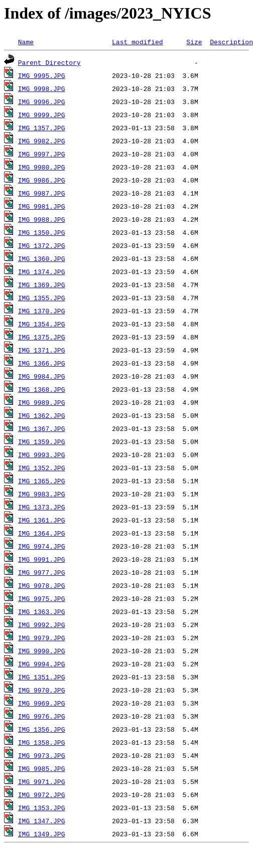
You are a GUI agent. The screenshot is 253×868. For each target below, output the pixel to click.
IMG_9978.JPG (42, 585)
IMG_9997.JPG (42, 154)
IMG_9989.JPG (42, 402)
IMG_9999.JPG (42, 115)
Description (231, 42)
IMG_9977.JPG (42, 572)
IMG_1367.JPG (42, 428)
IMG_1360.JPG (42, 258)
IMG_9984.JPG (42, 376)
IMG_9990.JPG (42, 651)
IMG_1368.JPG (42, 389)
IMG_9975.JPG (42, 598)
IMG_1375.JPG (42, 337)
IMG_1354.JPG (42, 324)
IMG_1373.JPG (42, 507)
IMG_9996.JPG (42, 102)
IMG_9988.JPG (42, 219)
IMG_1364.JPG (42, 533)
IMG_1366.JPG (42, 363)
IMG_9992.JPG (42, 625)
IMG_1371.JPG (42, 350)
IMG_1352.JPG (42, 468)
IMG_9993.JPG (42, 455)
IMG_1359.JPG (42, 442)
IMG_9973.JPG (42, 755)
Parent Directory (49, 62)
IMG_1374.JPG (42, 272)
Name (26, 42)
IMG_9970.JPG (42, 690)
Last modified (137, 42)
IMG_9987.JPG (42, 193)
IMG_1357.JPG (42, 128)
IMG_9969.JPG (42, 703)
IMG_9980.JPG (42, 167)
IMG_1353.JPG (42, 808)
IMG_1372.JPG (42, 245)
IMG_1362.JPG (42, 415)
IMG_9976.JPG (42, 716)
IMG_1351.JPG (42, 677)
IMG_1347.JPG (42, 821)
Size (194, 42)
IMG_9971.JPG (42, 782)
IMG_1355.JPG (42, 298)
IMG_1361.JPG (42, 520)
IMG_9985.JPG (42, 768)
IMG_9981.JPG (42, 206)
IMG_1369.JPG (42, 285)
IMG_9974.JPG (42, 546)
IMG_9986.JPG (42, 180)
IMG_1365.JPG (42, 481)
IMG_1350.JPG (42, 232)
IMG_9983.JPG (42, 494)
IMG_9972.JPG (42, 795)
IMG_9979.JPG (42, 638)
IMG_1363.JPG (42, 612)
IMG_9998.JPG (42, 89)
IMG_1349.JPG (42, 834)
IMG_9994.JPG (42, 664)
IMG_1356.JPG (42, 729)
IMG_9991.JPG (42, 559)
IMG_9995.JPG (42, 75)
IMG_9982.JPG (42, 141)
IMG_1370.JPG (42, 311)
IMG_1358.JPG (42, 742)
